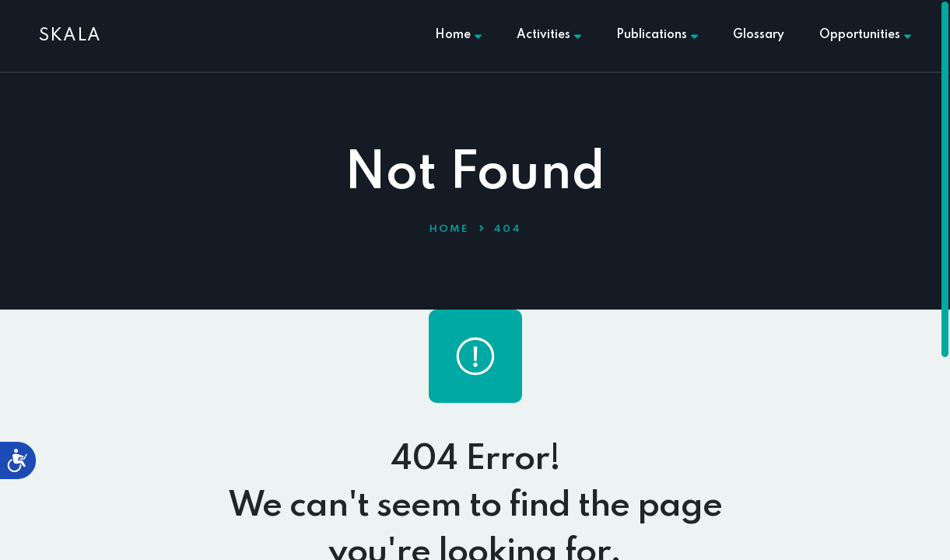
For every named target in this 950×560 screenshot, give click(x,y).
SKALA (70, 36)
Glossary (759, 35)
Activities (549, 35)
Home (458, 35)
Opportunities (865, 35)
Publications (657, 35)
